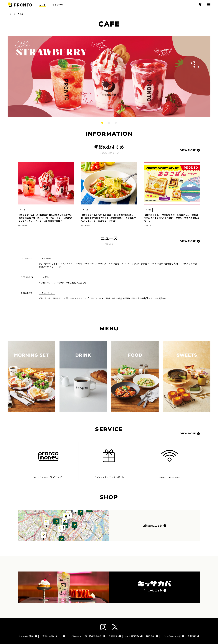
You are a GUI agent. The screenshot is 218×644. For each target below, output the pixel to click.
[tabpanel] (109, 77)
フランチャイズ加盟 (173, 636)
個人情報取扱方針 (95, 636)
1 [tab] (102, 123)
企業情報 (193, 636)
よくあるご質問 (28, 636)
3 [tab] (116, 123)
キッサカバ (58, 5)
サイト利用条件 (133, 636)
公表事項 (115, 636)
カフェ (43, 5)
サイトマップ (75, 636)
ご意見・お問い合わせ (53, 636)
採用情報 (152, 636)
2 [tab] (109, 123)
